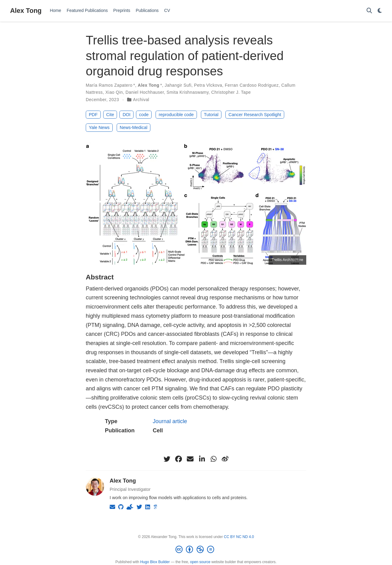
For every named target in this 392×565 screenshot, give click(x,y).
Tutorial (211, 115)
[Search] (369, 11)
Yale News (99, 127)
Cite (110, 115)
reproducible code (176, 115)
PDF (93, 115)
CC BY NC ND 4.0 (239, 537)
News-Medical (134, 127)
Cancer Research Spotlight (255, 115)
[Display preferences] (380, 11)
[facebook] (179, 459)
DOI (126, 115)
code (144, 115)
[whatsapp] (213, 459)
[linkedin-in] (202, 459)
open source (200, 562)
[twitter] (167, 459)
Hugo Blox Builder (155, 562)
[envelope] (190, 459)
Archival (141, 100)
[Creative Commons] (196, 550)
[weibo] (225, 459)
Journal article (170, 421)
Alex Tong (26, 11)
